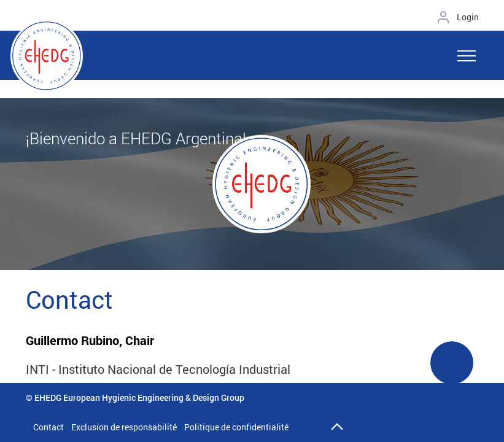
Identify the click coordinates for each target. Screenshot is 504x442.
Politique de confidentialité (236, 427)
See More (452, 370)
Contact (48, 427)
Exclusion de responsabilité (124, 427)
